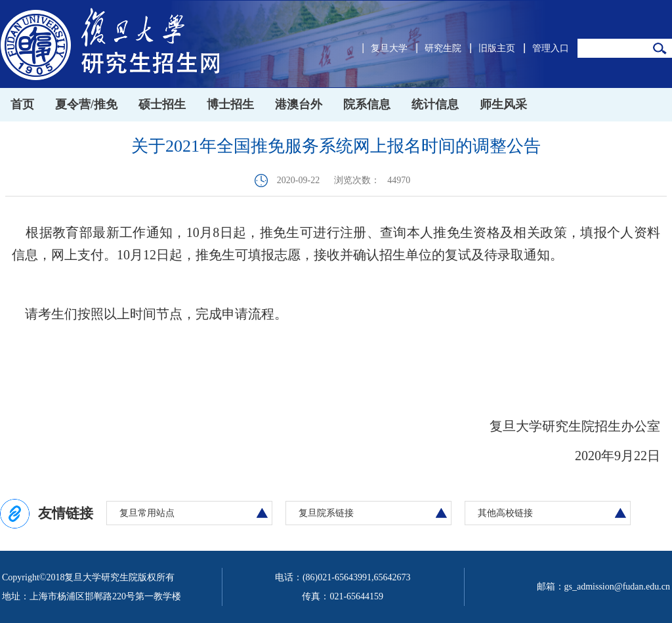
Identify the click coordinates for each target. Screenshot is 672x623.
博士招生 (230, 104)
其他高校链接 (505, 513)
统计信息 (435, 104)
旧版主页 (497, 48)
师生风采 (503, 104)
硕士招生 (162, 104)
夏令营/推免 (86, 104)
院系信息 (367, 104)
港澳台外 (299, 104)
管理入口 (551, 48)
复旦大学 (389, 48)
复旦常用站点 (147, 513)
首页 (22, 104)
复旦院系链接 (326, 513)
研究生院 (443, 48)
